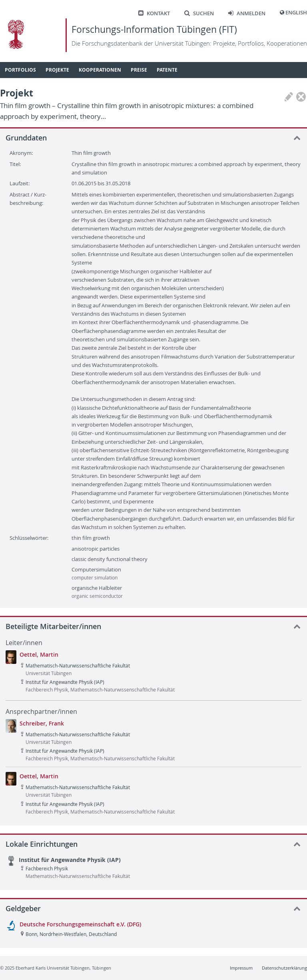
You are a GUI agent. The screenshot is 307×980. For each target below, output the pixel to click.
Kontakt (154, 13)
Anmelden (247, 13)
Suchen (199, 13)
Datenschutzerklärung (284, 968)
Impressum (241, 968)
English (296, 13)
